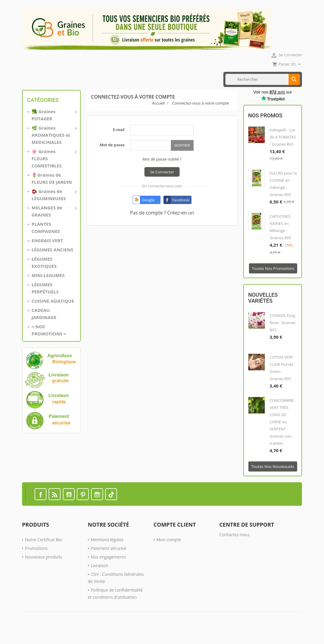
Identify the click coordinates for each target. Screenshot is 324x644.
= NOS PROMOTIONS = (49, 342)
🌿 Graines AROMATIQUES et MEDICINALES (54, 147)
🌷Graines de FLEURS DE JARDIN (52, 191)
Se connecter (162, 184)
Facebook (40, 506)
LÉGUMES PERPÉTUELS (45, 300)
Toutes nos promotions (273, 281)
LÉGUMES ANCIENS (52, 262)
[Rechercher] (263, 92)
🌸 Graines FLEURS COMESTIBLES (54, 170)
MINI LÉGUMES (58, 72)
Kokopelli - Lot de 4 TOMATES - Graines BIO (283, 149)
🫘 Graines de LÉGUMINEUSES (54, 207)
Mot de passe (112, 157)
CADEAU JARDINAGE (44, 326)
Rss (54, 506)
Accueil (31, 72)
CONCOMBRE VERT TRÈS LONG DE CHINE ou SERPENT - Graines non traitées (282, 434)
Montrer (182, 157)
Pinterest (83, 506)
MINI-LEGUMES (48, 287)
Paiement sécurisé (109, 560)
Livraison (100, 578)
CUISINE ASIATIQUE (94, 72)
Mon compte (169, 552)
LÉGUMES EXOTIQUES (44, 275)
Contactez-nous (234, 547)
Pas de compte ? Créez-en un (162, 225)
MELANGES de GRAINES (54, 223)
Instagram (97, 506)
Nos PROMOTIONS (164, 72)
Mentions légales (107, 552)
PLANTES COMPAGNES (46, 240)
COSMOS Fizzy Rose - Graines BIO (282, 335)
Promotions (36, 560)
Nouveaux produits (44, 569)
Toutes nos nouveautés (273, 479)
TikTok (111, 506)
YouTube (69, 506)
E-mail (119, 142)
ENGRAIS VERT (129, 72)
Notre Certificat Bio (43, 552)
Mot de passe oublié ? (162, 171)
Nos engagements (108, 569)
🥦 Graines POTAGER (54, 127)
